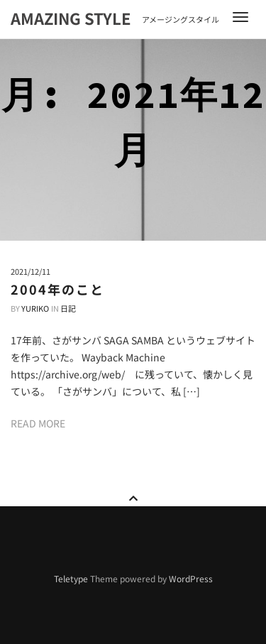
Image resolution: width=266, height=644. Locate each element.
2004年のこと (57, 289)
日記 (68, 308)
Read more (38, 423)
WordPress (191, 578)
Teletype (71, 578)
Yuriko (35, 308)
